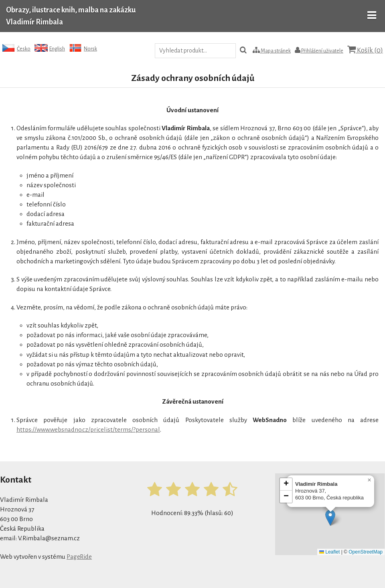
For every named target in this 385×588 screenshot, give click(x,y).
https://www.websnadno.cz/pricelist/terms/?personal (88, 429)
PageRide (79, 557)
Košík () (365, 50)
